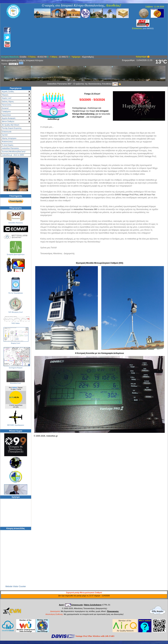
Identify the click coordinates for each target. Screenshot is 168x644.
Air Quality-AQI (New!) (11, 125)
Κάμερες (5, 95)
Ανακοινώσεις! (7, 142)
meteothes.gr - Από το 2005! (13, 155)
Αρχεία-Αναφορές (9, 118)
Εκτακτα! (5, 108)
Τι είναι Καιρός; (8, 145)
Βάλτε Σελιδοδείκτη (93, 605)
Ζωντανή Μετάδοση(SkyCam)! (14, 152)
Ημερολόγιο (6, 115)
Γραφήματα (6, 111)
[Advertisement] (66, 37)
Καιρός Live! (7, 98)
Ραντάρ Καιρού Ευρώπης (12, 128)
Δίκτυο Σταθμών (8, 121)
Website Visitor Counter (16, 586)
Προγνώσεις (7, 105)
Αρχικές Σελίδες (8, 92)
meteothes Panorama (10, 148)
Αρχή (61, 605)
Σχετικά (5, 135)
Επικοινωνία (7, 132)
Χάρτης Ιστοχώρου (9, 138)
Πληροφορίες (113, 611)
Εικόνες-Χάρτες (8, 102)
